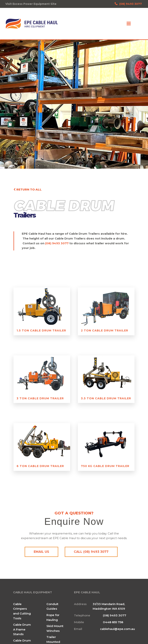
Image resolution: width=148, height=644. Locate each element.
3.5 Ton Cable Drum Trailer (106, 398)
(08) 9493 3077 (128, 4)
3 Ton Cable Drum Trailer (40, 398)
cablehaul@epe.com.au (117, 628)
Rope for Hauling (53, 617)
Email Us (41, 552)
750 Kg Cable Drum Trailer (105, 466)
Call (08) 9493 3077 (91, 552)
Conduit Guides (52, 606)
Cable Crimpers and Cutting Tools (22, 611)
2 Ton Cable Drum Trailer (105, 330)
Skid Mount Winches (55, 628)
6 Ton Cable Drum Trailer (40, 466)
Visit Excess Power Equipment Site (31, 4)
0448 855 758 (113, 622)
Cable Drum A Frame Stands (22, 629)
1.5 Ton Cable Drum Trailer (41, 330)
